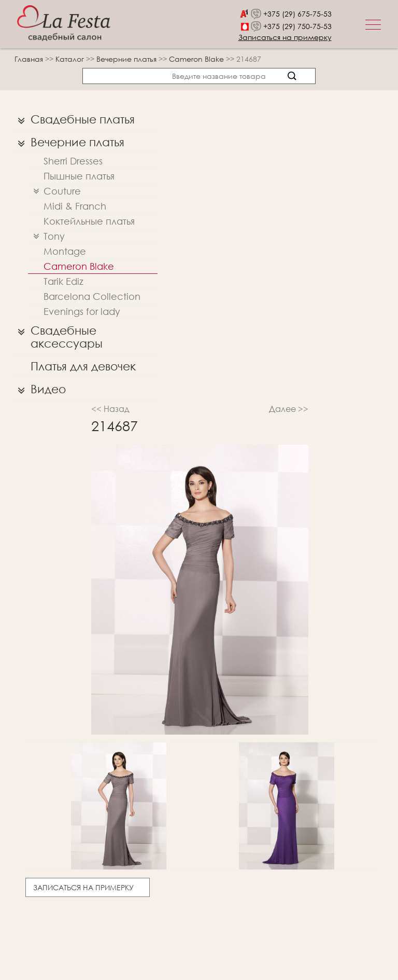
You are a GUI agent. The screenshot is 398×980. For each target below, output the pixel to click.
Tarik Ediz (63, 281)
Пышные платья (79, 176)
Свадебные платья (74, 119)
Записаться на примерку (285, 37)
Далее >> (289, 409)
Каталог (71, 59)
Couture (54, 191)
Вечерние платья (127, 59)
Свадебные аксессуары (58, 334)
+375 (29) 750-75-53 (297, 26)
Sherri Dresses (73, 161)
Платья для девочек (83, 366)
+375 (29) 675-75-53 (297, 14)
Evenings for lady (82, 311)
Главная (29, 59)
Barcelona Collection (92, 296)
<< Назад (110, 409)
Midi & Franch (75, 206)
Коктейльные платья (89, 221)
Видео (39, 389)
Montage (65, 251)
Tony (46, 236)
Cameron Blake (197, 59)
